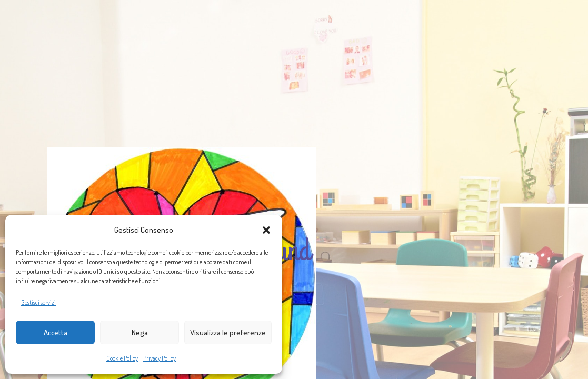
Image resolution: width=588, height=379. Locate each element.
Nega (140, 332)
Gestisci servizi (38, 302)
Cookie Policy (122, 358)
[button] (266, 230)
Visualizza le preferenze (228, 332)
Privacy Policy (160, 358)
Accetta (56, 332)
